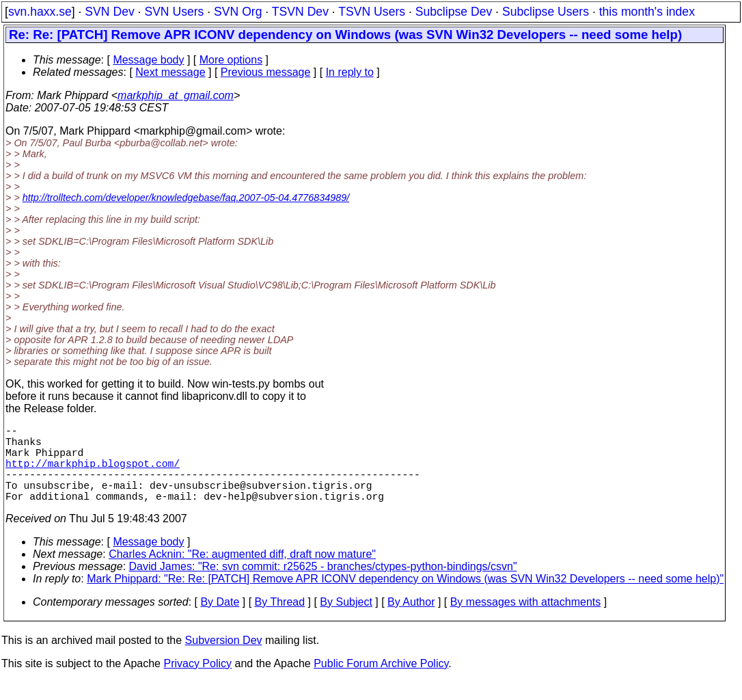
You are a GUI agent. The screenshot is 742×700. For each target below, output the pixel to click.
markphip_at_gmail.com (176, 95)
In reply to (350, 72)
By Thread (280, 621)
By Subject (346, 621)
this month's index (647, 12)
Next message (170, 72)
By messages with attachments (526, 621)
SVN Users (174, 12)
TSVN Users (372, 12)
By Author (411, 621)
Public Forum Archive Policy (381, 683)
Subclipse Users (546, 12)
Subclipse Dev (454, 12)
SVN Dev (109, 12)
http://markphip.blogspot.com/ (93, 474)
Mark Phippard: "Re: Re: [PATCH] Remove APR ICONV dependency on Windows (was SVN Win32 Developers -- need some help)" (405, 598)
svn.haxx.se (40, 12)
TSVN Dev (300, 12)
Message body (148, 60)
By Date (220, 621)
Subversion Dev (224, 659)
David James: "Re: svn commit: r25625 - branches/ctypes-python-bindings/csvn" (323, 585)
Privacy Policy (197, 683)
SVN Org (238, 12)
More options (231, 60)
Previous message (266, 72)
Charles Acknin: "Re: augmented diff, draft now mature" (242, 573)
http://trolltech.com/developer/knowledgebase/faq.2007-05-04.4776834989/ (186, 198)
